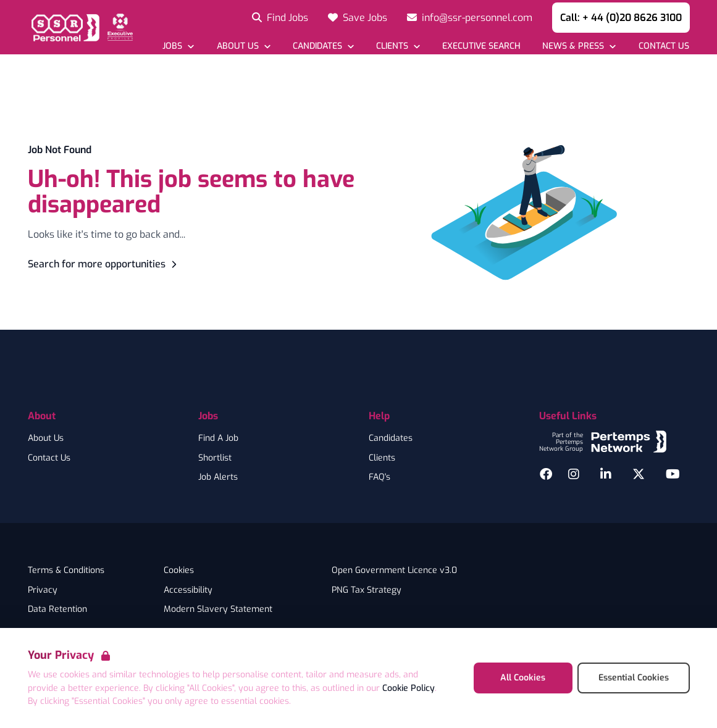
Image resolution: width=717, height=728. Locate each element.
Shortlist (215, 458)
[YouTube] (673, 474)
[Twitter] (639, 474)
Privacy (43, 590)
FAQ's (379, 477)
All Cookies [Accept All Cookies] (523, 678)
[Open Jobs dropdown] (178, 46)
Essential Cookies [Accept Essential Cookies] (634, 678)
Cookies (179, 571)
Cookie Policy (409, 688)
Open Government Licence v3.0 (394, 571)
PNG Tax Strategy (367, 590)
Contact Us (49, 458)
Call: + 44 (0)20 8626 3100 (621, 18)
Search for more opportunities (104, 264)
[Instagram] (574, 474)
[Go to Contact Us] (663, 46)
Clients (382, 458)
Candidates (391, 438)
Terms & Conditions (66, 571)
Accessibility (188, 590)
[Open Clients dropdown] (398, 46)
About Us (46, 438)
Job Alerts (218, 477)
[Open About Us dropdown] (243, 46)
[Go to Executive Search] (481, 46)
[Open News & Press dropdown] (579, 46)
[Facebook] (546, 474)
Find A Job (218, 438)
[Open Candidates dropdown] (323, 46)
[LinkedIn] (606, 474)
